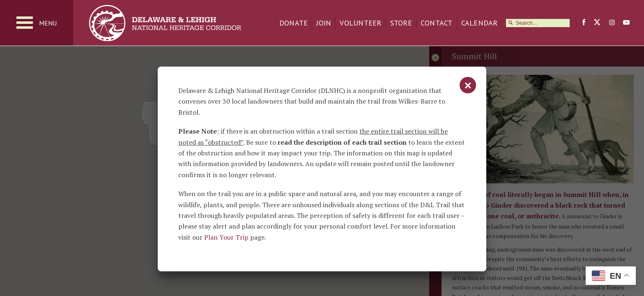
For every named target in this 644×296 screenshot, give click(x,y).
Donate (294, 23)
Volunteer (360, 23)
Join (324, 23)
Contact (437, 23)
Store (401, 23)
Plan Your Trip (226, 237)
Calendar (480, 23)
